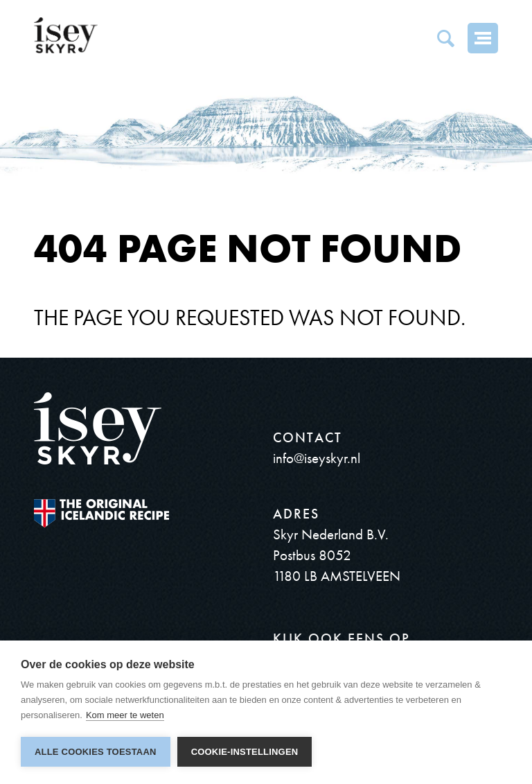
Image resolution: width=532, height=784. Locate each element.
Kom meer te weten (125, 715)
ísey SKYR (66, 35)
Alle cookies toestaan (96, 752)
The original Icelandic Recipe (101, 513)
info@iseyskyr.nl (317, 458)
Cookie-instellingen (245, 752)
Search (445, 38)
